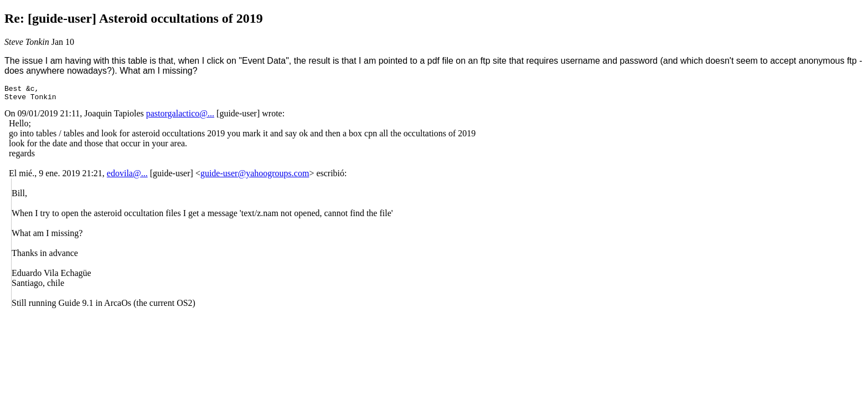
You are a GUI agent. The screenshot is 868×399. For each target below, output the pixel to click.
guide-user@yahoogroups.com (255, 177)
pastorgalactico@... (180, 117)
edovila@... (127, 177)
